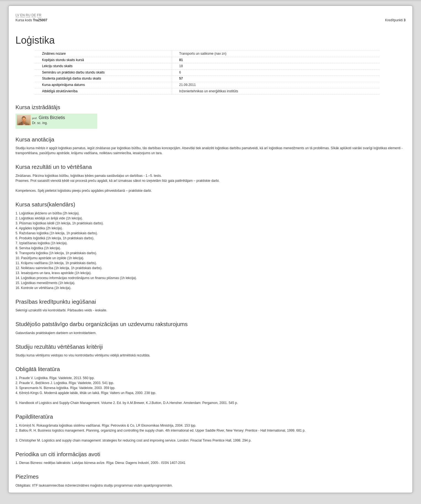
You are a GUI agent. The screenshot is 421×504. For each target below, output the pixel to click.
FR (39, 15)
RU (28, 15)
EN (23, 15)
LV (17, 15)
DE (34, 15)
